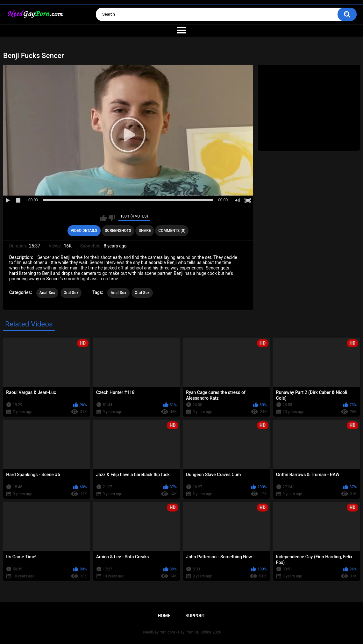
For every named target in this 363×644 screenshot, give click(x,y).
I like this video (103, 218)
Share (145, 231)
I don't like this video (112, 218)
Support (196, 616)
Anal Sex (47, 293)
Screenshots (118, 231)
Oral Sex (71, 293)
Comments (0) (172, 231)
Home (164, 616)
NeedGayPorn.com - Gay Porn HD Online (177, 632)
